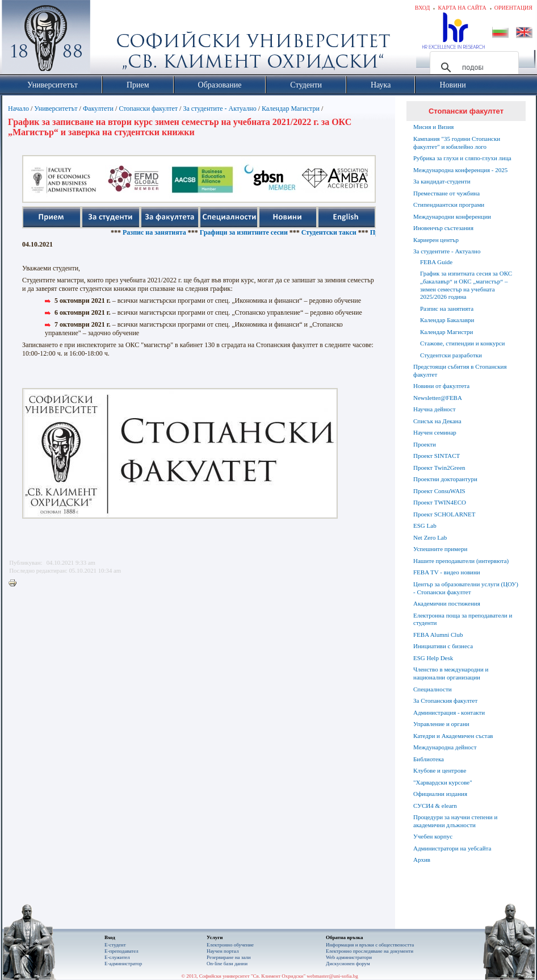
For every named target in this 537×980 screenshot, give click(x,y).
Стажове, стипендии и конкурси (462, 343)
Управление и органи (441, 724)
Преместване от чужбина (446, 193)
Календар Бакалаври (447, 320)
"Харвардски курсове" (443, 782)
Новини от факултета (441, 386)
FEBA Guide (436, 262)
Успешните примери (440, 549)
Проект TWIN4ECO (440, 502)
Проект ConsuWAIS (439, 491)
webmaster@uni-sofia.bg (332, 976)
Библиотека (429, 759)
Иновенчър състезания (443, 228)
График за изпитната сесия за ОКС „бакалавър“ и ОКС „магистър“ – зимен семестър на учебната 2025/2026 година (466, 285)
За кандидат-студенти (442, 181)
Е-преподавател (121, 951)
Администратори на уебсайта (452, 848)
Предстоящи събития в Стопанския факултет (460, 370)
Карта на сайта (462, 8)
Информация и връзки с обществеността (370, 945)
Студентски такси (341, 232)
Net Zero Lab (430, 537)
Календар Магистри (291, 109)
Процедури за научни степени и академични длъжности (455, 821)
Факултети (98, 109)
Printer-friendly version (15, 583)
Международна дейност (445, 747)
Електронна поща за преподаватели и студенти (463, 619)
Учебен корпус (433, 836)
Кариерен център (436, 240)
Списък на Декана (437, 421)
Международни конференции (452, 216)
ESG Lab (425, 526)
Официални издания (440, 794)
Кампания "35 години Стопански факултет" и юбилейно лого (457, 143)
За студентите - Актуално (219, 109)
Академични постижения (447, 603)
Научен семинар (435, 432)
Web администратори (349, 957)
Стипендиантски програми (449, 205)
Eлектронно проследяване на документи (370, 951)
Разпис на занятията (167, 232)
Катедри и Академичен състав (453, 736)
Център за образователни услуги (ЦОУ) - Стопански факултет (466, 588)
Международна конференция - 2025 (460, 170)
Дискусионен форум (348, 964)
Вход (423, 8)
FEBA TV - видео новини (447, 572)
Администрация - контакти (449, 712)
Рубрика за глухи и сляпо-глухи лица (462, 158)
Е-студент (115, 945)
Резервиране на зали (229, 957)
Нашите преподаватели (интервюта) (461, 561)
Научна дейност (435, 409)
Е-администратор (123, 964)
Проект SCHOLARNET (444, 514)
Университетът (56, 109)
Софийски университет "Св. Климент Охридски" (110, 40)
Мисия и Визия (433, 127)
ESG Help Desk (433, 658)
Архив (422, 860)
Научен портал (223, 951)
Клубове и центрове (440, 770)
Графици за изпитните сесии (256, 232)
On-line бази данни (227, 964)
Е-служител (117, 957)
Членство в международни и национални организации (451, 673)
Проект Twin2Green (439, 468)
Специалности (433, 689)
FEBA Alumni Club (438, 635)
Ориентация (513, 8)
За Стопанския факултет (445, 700)
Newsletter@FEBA (438, 398)
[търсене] (473, 68)
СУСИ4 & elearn (435, 806)
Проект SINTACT (437, 456)
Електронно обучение (230, 945)
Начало (18, 109)
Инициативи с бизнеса (443, 646)
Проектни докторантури (445, 479)
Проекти (425, 444)
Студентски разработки (451, 355)
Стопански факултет (148, 109)
